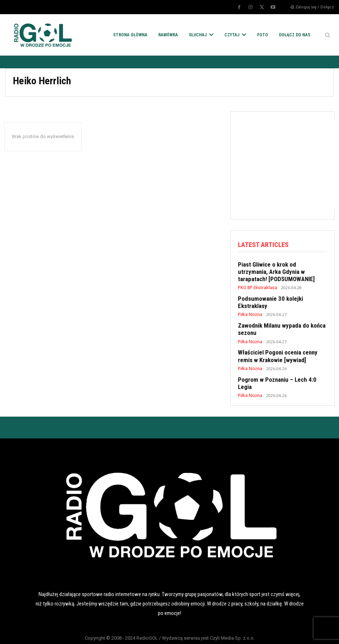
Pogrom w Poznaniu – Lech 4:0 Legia (281, 365)
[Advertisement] (288, 164)
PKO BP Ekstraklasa (257, 285)
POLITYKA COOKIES (135, 632)
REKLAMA (205, 632)
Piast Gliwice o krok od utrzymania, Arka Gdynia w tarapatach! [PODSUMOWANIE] (278, 270)
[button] (327, 35)
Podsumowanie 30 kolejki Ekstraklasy (281, 296)
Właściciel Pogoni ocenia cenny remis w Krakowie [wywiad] (282, 343)
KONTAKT (274, 632)
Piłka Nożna (249, 304)
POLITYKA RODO (65, 632)
